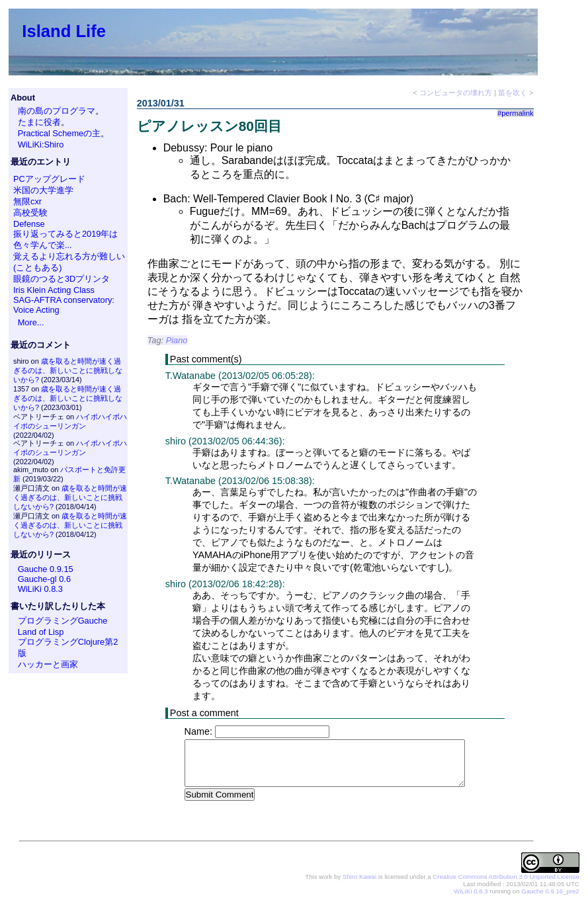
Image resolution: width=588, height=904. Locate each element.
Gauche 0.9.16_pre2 (550, 892)
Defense (29, 224)
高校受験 (30, 213)
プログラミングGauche (63, 621)
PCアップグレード (49, 179)
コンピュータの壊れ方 (456, 93)
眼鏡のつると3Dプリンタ (62, 279)
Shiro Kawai (359, 877)
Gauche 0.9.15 (46, 569)
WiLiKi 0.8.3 (40, 589)
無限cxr (27, 201)
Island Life (64, 31)
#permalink (516, 113)
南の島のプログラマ (57, 111)
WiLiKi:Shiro (41, 144)
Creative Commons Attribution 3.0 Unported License (506, 877)
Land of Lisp (41, 632)
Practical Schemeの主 (60, 133)
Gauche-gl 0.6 (44, 579)
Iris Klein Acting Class (54, 290)
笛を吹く (513, 93)
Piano (177, 340)
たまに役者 (39, 122)
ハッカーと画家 (48, 664)
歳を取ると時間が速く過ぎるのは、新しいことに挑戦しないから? (68, 370)
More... (31, 322)
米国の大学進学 (43, 190)
